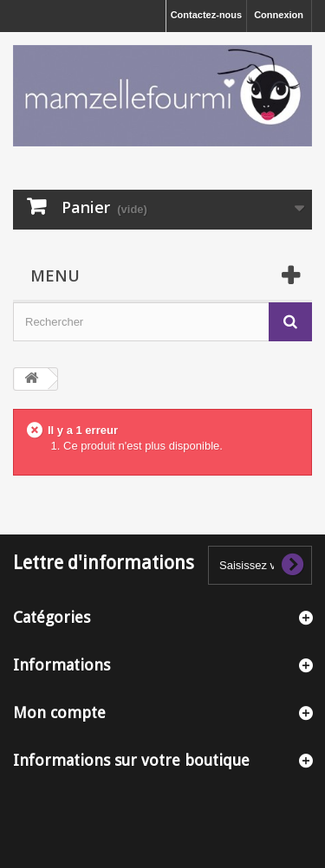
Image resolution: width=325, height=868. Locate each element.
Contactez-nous (207, 15)
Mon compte (59, 713)
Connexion (279, 15)
